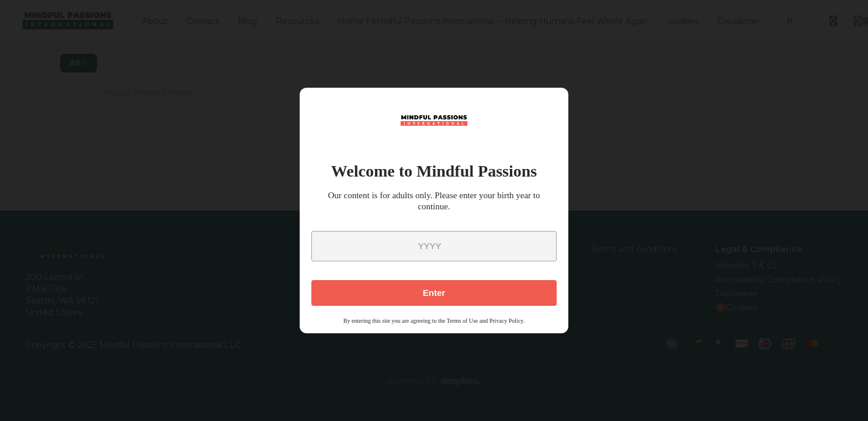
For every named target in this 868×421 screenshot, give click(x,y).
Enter (434, 293)
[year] (434, 246)
